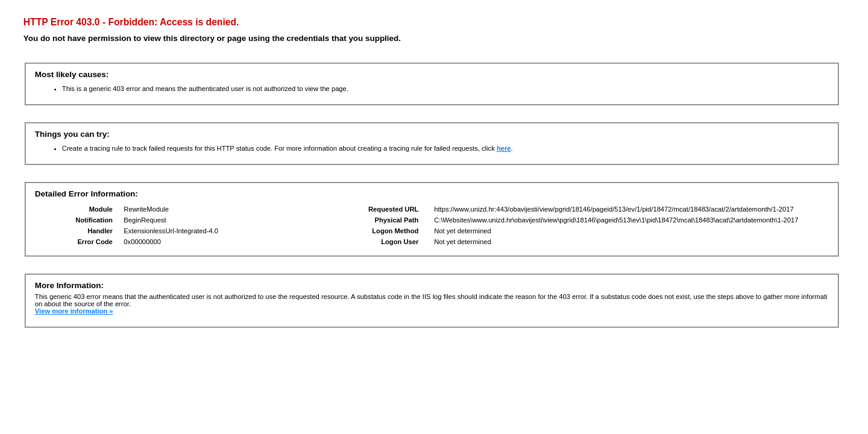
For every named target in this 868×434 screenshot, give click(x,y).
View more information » (74, 311)
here (504, 148)
